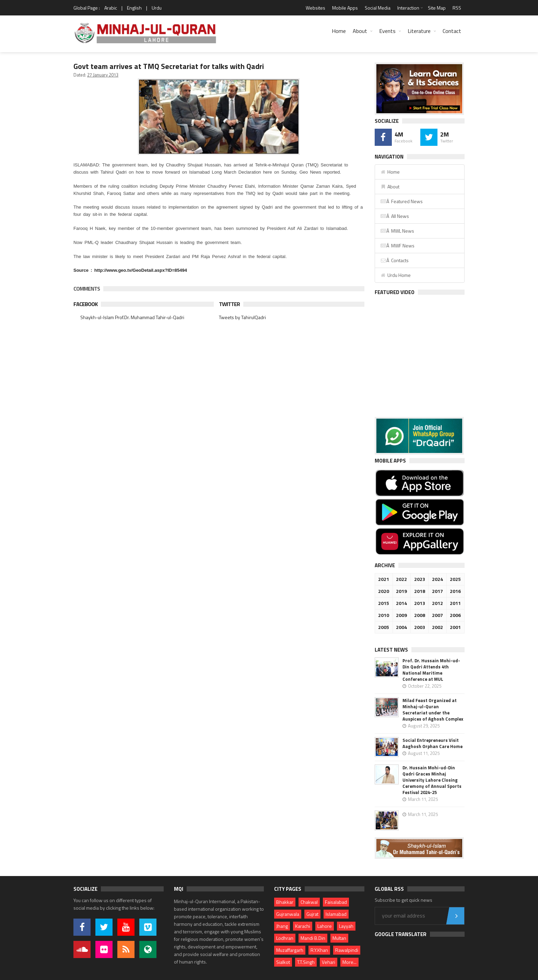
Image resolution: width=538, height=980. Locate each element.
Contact (452, 31)
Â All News (395, 216)
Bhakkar (285, 902)
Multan (339, 938)
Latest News (391, 650)
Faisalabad (336, 902)
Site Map (437, 8)
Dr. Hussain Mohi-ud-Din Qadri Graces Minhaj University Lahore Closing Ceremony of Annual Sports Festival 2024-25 (432, 780)
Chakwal (309, 902)
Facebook (85, 304)
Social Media (378, 8)
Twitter (229, 304)
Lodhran (285, 938)
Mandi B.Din (313, 938)
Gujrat (312, 914)
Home (339, 31)
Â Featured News (401, 201)
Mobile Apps (345, 8)
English (134, 8)
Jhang (282, 926)
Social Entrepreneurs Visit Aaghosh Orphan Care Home (432, 743)
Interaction (408, 8)
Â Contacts (394, 260)
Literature (419, 31)
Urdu (157, 8)
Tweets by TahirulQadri (242, 317)
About (360, 31)
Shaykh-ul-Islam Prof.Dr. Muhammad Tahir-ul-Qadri (132, 317)
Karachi (303, 926)
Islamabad (336, 914)
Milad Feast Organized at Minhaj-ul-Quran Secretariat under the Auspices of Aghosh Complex (433, 710)
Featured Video (395, 292)
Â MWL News (397, 231)
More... (349, 962)
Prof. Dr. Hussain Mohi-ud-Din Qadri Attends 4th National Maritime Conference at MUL (431, 670)
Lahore (325, 926)
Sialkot (283, 962)
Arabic (111, 8)
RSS (457, 8)
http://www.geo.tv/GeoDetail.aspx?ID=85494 (141, 270)
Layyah (346, 926)
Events (387, 31)
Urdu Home (395, 275)
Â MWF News (397, 246)
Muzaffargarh (290, 950)
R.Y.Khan (319, 950)
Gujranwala (288, 914)
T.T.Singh (306, 962)
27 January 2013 (103, 75)
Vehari (329, 962)
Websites (315, 8)
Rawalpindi (347, 950)
